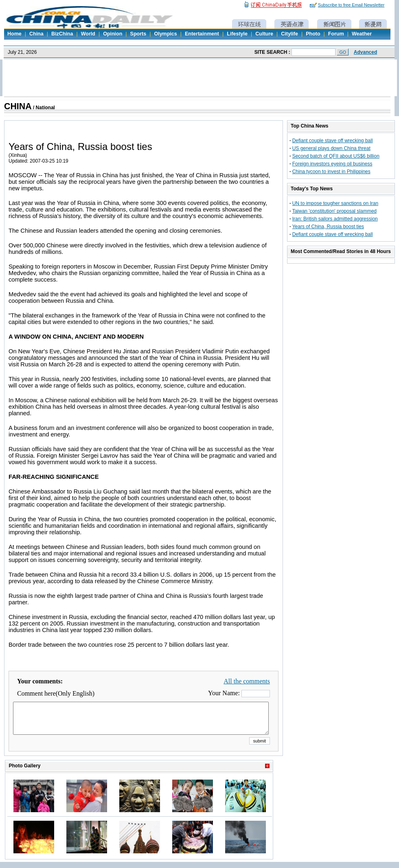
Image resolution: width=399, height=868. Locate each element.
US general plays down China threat (331, 148)
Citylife (289, 34)
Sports (138, 34)
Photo (313, 34)
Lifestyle (237, 34)
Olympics (165, 34)
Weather (362, 34)
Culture (264, 34)
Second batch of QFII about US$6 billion (336, 156)
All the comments (247, 681)
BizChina (62, 34)
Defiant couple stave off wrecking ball (333, 141)
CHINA (18, 106)
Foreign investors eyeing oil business (332, 164)
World (88, 34)
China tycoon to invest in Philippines (331, 172)
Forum (336, 34)
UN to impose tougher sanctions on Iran (335, 203)
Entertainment (202, 34)
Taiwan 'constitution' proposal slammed (334, 211)
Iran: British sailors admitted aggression (335, 219)
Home (14, 34)
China (36, 34)
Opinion (113, 34)
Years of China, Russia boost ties (328, 227)
